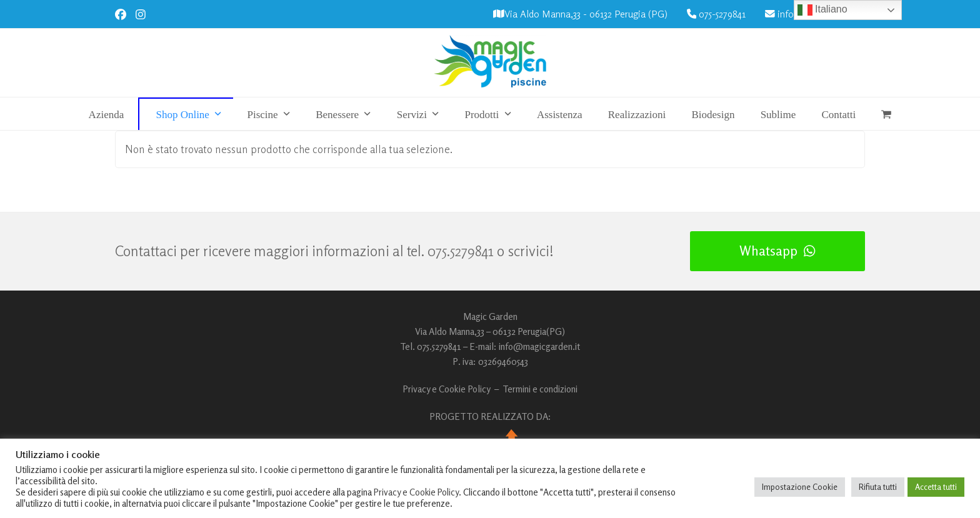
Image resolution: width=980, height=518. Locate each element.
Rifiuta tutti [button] (878, 487)
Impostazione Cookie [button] (800, 487)
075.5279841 (461, 251)
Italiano (822, 10)
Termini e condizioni (540, 389)
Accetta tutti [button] (936, 487)
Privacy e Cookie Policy (447, 389)
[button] (887, 114)
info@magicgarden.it (539, 346)
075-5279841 (722, 14)
